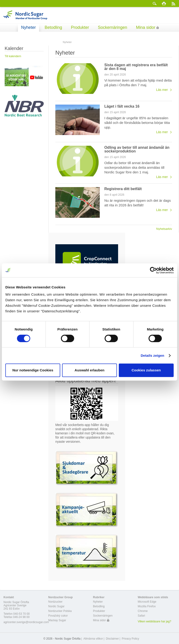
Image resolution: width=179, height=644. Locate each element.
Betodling (53, 27)
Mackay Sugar (57, 620)
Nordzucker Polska (60, 611)
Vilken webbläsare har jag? (155, 621)
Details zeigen (152, 355)
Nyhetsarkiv (164, 229)
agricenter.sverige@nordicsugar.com (26, 622)
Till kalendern (13, 56)
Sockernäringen (113, 27)
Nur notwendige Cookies (33, 370)
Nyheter (28, 27)
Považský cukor (58, 616)
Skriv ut (164, 3)
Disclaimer (112, 639)
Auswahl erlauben (89, 370)
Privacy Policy (131, 639)
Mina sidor (146, 27)
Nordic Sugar (56, 606)
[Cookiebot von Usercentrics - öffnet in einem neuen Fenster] (153, 270)
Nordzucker (55, 602)
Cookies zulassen (146, 370)
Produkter (80, 27)
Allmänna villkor (93, 639)
